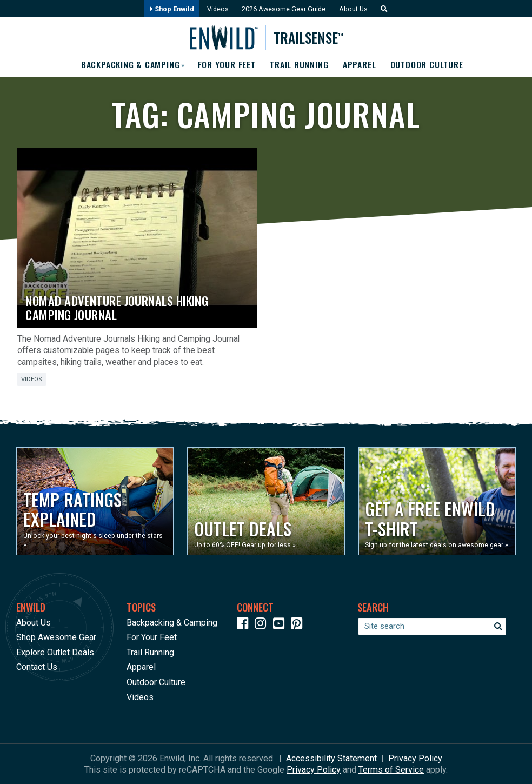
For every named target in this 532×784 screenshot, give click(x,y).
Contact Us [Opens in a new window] (37, 667)
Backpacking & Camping (172, 623)
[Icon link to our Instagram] (263, 625)
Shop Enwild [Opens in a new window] (171, 9)
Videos (217, 9)
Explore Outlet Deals (55, 652)
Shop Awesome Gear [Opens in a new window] (56, 637)
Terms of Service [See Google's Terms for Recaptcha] (391, 770)
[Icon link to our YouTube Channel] (281, 625)
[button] (383, 9)
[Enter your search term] (432, 626)
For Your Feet (226, 65)
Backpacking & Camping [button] (128, 65)
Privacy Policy (415, 758)
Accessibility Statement (331, 758)
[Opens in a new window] (95, 501)
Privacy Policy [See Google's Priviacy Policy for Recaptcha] (314, 770)
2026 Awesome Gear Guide (284, 9)
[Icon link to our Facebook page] (245, 625)
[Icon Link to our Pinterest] (299, 625)
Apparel (360, 65)
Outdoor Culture (428, 65)
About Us (354, 9)
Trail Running (300, 65)
